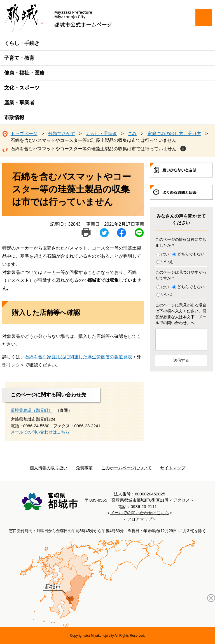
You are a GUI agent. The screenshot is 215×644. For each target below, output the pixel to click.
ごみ (132, 134)
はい (165, 254)
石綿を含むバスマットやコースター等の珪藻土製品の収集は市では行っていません (94, 149)
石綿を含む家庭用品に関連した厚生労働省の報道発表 (78, 357)
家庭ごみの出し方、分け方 (174, 134)
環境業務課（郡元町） (32, 410)
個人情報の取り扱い (49, 468)
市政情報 (14, 117)
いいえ (167, 262)
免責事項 (84, 468)
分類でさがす (62, 134)
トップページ (24, 134)
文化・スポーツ (22, 88)
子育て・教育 (19, 58)
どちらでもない (191, 254)
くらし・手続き (22, 43)
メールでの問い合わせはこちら (40, 432)
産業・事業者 (19, 103)
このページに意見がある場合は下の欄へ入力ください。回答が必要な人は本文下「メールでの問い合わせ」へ (181, 314)
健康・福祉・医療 (24, 73)
